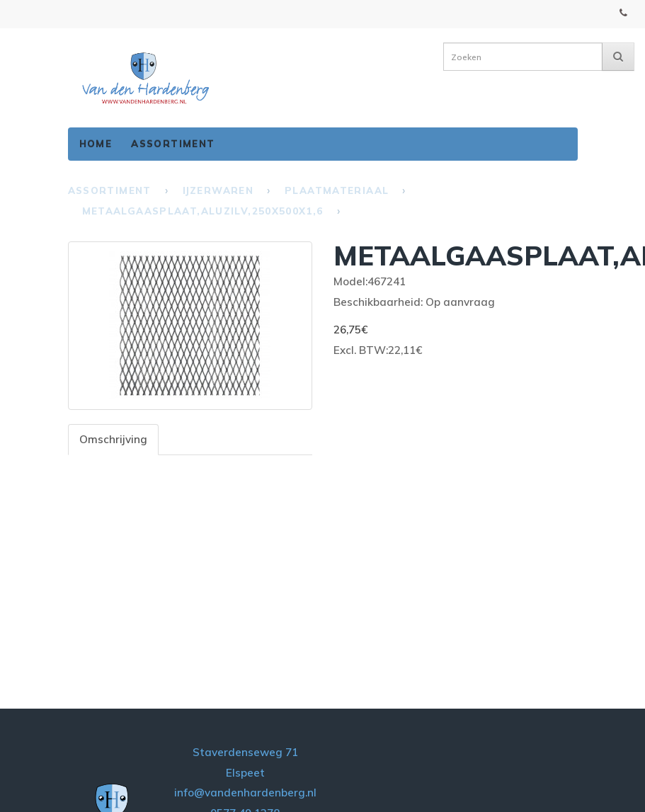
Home (96, 144)
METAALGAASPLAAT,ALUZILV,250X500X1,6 (203, 211)
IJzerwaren (218, 190)
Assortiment (173, 144)
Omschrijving (113, 439)
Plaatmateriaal (337, 190)
